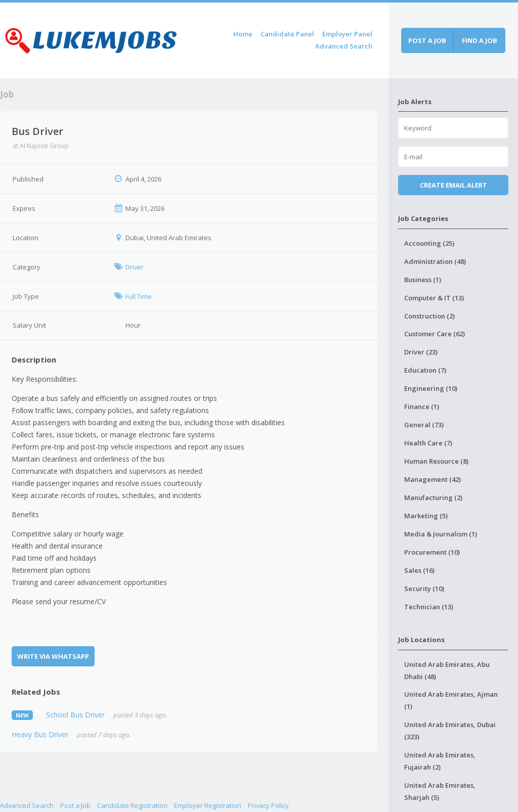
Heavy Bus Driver (40, 734)
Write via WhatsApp (53, 656)
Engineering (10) (431, 388)
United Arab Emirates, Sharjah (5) (440, 791)
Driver (135, 267)
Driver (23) (421, 352)
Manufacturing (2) (433, 498)
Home (243, 34)
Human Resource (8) (436, 461)
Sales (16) (419, 570)
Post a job (427, 40)
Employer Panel (347, 34)
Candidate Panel (287, 34)
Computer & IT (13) (434, 298)
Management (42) (433, 479)
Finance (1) (422, 407)
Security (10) (424, 589)
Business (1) (423, 280)
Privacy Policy (268, 805)
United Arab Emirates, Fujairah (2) (440, 761)
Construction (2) (429, 316)
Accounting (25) (429, 243)
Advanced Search (344, 46)
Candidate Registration (132, 805)
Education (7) (425, 370)
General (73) (424, 425)
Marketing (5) (426, 516)
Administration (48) (435, 261)
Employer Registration (208, 805)
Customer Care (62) (435, 334)
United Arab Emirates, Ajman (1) (451, 700)
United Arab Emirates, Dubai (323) (450, 731)
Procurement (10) (432, 552)
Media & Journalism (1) (441, 534)
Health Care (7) (428, 443)
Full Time (139, 296)
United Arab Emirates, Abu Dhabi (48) (447, 670)
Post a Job (75, 805)
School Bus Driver (75, 715)
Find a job (480, 40)
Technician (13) (429, 607)
